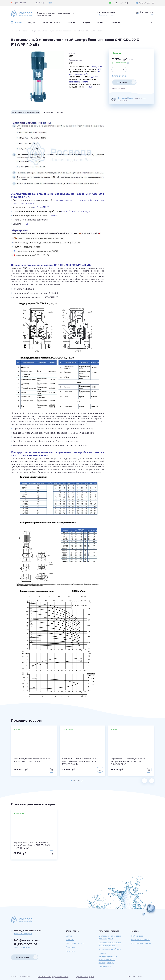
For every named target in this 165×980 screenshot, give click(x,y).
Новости (70, 940)
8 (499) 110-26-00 (26, 944)
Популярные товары (141, 943)
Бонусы (86, 22)
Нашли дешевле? (118, 88)
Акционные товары (140, 940)
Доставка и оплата (51, 22)
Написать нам (22, 957)
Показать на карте (23, 934)
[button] (71, 781)
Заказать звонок (107, 15)
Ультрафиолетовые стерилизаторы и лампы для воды (108, 960)
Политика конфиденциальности (53, 977)
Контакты (115, 22)
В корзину (122, 82)
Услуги (31, 22)
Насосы (25, 31)
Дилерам (71, 22)
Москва (48, 3)
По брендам (137, 936)
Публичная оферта (85, 977)
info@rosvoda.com (27, 940)
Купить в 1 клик (119, 76)
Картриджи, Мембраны (110, 949)
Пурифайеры (105, 966)
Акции (100, 22)
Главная (14, 31)
